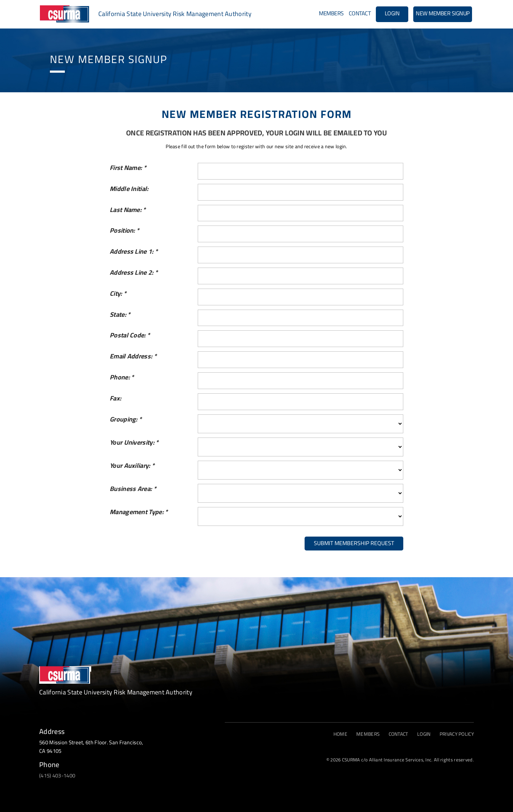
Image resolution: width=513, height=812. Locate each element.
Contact (360, 13)
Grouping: (126, 420)
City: (118, 294)
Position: (125, 231)
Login (392, 13)
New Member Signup (443, 13)
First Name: (128, 168)
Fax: (115, 399)
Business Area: (133, 489)
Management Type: (139, 512)
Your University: (134, 443)
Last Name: (128, 210)
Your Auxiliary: (132, 466)
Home (336, 734)
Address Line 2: (134, 273)
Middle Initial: (129, 189)
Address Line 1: (134, 252)
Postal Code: (130, 335)
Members (331, 13)
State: (120, 315)
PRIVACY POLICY (456, 734)
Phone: (122, 377)
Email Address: (133, 356)
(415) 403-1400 (57, 775)
